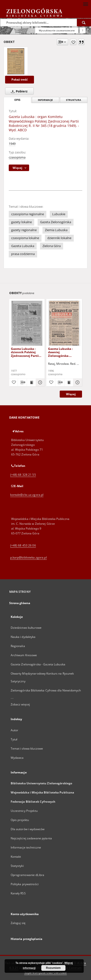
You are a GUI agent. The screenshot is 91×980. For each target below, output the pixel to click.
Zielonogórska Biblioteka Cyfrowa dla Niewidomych (46, 690)
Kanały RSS (18, 893)
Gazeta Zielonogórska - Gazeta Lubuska (38, 664)
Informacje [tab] (45, 100)
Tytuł (14, 739)
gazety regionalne (24, 230)
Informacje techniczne (26, 847)
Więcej (71, 394)
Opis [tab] (17, 100)
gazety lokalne (21, 222)
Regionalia (18, 646)
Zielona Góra (52, 246)
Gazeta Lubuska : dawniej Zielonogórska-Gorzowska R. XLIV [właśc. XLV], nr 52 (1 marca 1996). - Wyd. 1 (63, 352)
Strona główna (20, 603)
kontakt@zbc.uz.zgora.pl (27, 495)
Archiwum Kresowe (24, 655)
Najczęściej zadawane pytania (31, 838)
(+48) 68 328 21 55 (23, 475)
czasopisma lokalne (25, 238)
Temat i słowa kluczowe (27, 749)
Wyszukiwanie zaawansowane (57, 30)
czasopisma (17, 157)
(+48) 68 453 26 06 (23, 545)
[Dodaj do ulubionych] (73, 42)
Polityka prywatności (25, 884)
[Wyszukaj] (84, 22)
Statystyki (17, 866)
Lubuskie (59, 214)
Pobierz (18, 91)
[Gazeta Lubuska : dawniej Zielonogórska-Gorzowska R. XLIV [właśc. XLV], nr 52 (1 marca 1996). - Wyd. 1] (64, 323)
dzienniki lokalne (59, 238)
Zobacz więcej (20, 704)
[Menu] (85, 4)
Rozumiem (53, 968)
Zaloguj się (18, 923)
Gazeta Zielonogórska (56, 222)
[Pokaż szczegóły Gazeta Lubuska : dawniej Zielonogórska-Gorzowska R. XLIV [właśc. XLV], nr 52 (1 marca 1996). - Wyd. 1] (77, 382)
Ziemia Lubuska (56, 230)
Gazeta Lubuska (23, 246)
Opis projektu (20, 820)
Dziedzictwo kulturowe (26, 628)
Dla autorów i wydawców (28, 829)
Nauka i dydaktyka (23, 637)
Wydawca (17, 758)
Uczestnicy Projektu (24, 811)
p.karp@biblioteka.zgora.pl (29, 557)
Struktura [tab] (74, 100)
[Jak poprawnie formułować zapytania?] (83, 30)
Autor (15, 730)
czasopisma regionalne (28, 214)
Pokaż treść (20, 79)
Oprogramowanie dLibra (28, 875)
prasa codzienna (23, 254)
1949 (12, 144)
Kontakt (16, 857)
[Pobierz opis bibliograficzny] (22, 382)
